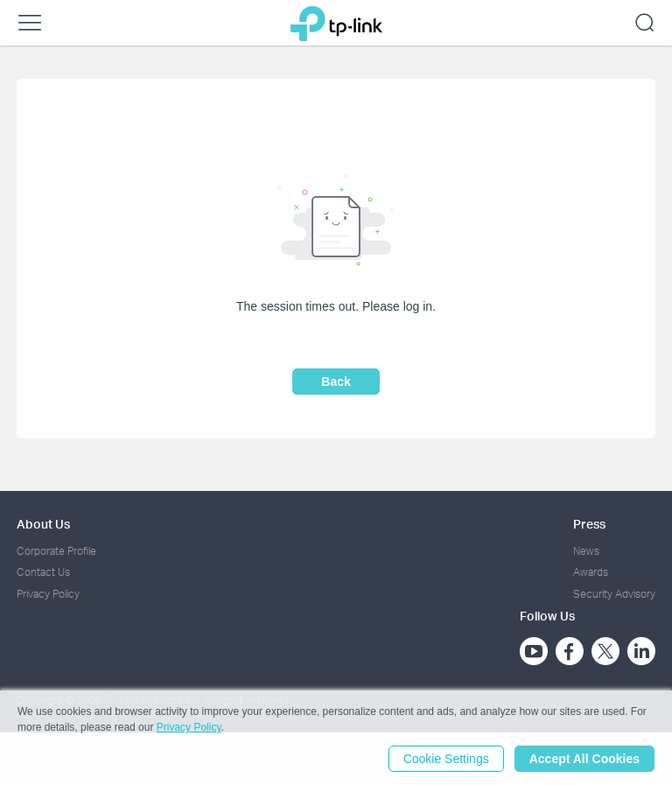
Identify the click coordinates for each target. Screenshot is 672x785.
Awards (591, 572)
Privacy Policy (48, 594)
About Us (43, 524)
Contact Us (43, 572)
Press (589, 524)
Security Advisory (614, 594)
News (586, 551)
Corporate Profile (56, 551)
